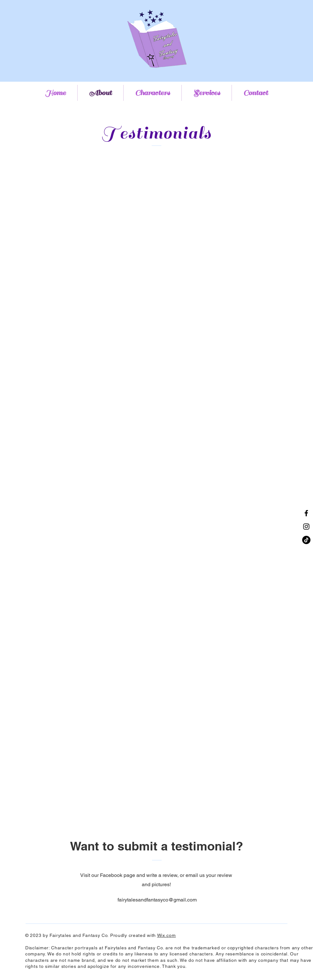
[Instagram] (306, 527)
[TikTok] (306, 540)
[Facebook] (306, 513)
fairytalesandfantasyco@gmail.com (157, 900)
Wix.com (167, 935)
